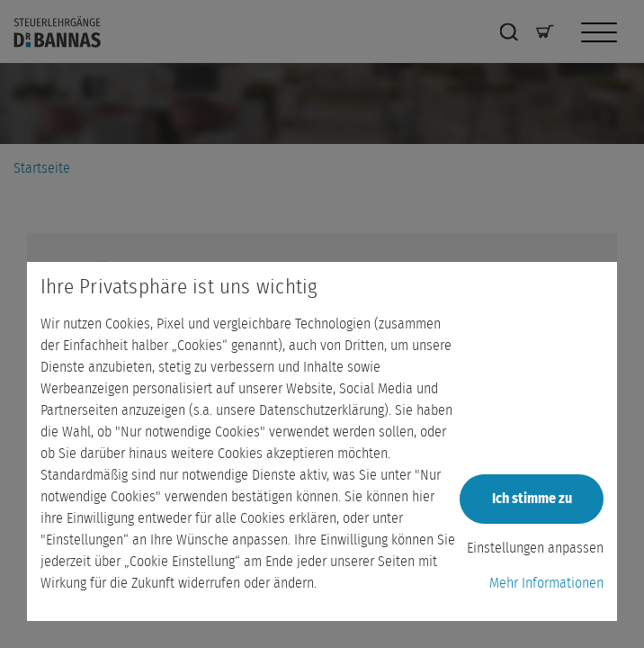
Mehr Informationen (546, 583)
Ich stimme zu (532, 499)
